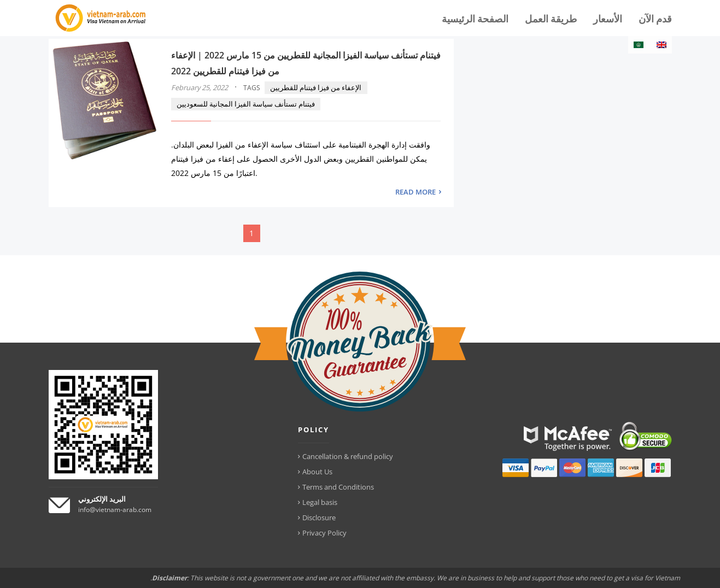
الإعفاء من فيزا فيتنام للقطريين (316, 87)
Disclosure (319, 518)
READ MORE (415, 192)
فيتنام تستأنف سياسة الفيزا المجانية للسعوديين (246, 104)
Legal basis (320, 502)
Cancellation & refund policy (348, 456)
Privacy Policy (324, 533)
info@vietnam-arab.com (115, 510)
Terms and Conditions (338, 487)
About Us (317, 472)
